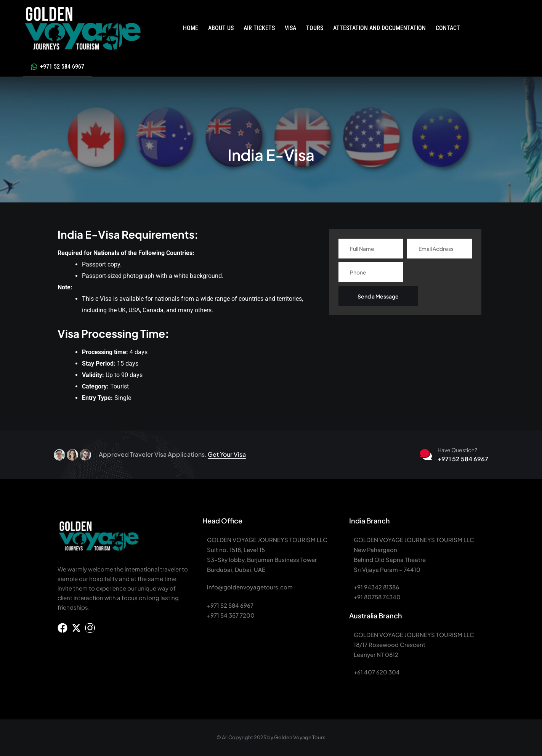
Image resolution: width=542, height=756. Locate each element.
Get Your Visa (227, 454)
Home (191, 28)
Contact (448, 28)
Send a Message (378, 296)
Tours (315, 28)
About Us (221, 28)
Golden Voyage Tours (300, 737)
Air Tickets (259, 28)
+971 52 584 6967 (61, 67)
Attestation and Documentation (379, 28)
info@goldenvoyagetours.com (250, 587)
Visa (290, 28)
